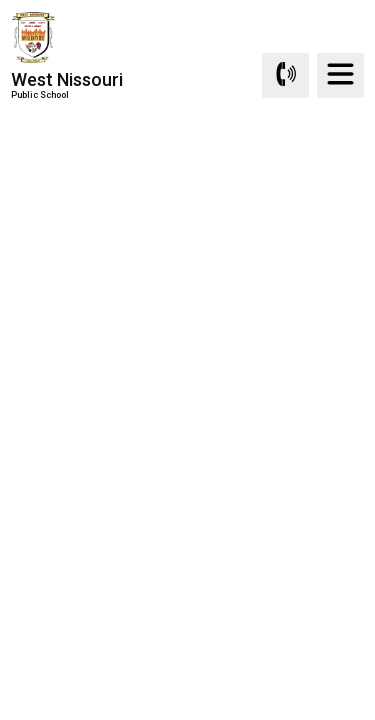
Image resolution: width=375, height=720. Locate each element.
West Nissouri (67, 84)
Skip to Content (0, 0)
